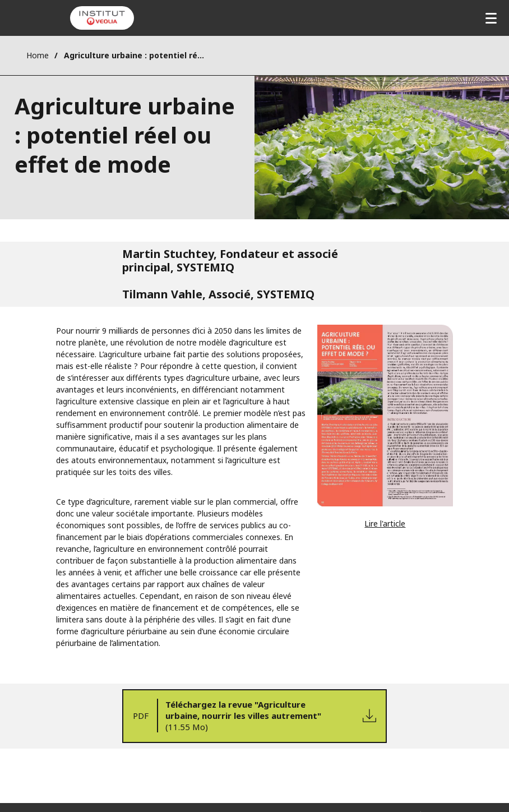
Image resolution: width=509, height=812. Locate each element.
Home (38, 55)
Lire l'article (385, 523)
